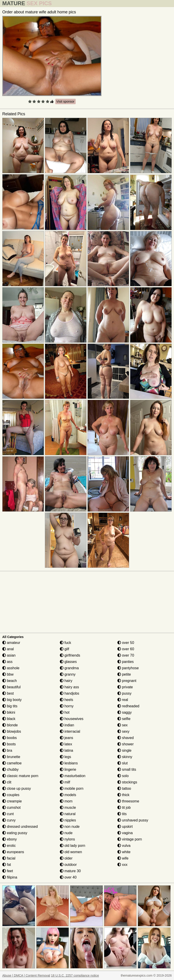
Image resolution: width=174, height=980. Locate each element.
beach (10, 681)
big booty (12, 700)
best (8, 693)
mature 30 (70, 871)
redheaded (128, 706)
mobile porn (72, 789)
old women (71, 852)
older (66, 858)
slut (122, 763)
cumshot (11, 808)
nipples (68, 820)
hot (65, 712)
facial (9, 858)
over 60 (126, 649)
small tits (127, 769)
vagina (125, 833)
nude (66, 833)
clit (7, 782)
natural (68, 814)
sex (122, 725)
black (9, 719)
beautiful (11, 687)
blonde (10, 725)
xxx (122, 865)
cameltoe (12, 763)
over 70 (126, 655)
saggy (124, 712)
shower (126, 744)
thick (123, 795)
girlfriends (70, 655)
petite (124, 674)
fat (7, 865)
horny (67, 706)
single (124, 750)
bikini (9, 712)
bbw (8, 674)
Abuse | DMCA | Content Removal (26, 975)
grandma (69, 668)
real (123, 700)
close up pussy (17, 789)
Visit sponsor (65, 101)
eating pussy (15, 833)
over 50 (126, 643)
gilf (64, 649)
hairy (66, 681)
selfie (124, 719)
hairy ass (69, 687)
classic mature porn (20, 776)
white (124, 852)
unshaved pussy (133, 820)
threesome (128, 801)
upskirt (125, 827)
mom (66, 801)
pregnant (127, 681)
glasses (68, 662)
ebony (10, 839)
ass (7, 662)
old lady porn (72, 846)
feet (8, 871)
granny (68, 674)
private (125, 687)
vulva (124, 846)
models (68, 795)
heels (66, 700)
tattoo (124, 789)
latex (66, 744)
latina (66, 750)
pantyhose (128, 668)
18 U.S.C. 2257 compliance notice (75, 975)
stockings (127, 782)
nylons (67, 839)
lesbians (69, 763)
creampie (12, 801)
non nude (70, 827)
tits (122, 814)
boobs (10, 738)
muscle (68, 808)
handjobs (69, 693)
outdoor (68, 865)
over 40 (68, 877)
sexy (123, 731)
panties (126, 662)
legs (65, 757)
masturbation (73, 776)
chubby (10, 769)
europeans (13, 852)
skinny (125, 757)
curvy (9, 820)
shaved (126, 738)
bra (7, 750)
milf (65, 782)
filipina (10, 877)
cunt (8, 814)
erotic (9, 846)
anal (8, 649)
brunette (11, 757)
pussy (124, 693)
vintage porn (130, 839)
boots (9, 744)
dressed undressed (20, 827)
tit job (124, 808)
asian (9, 655)
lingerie (68, 769)
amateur (11, 643)
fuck (65, 643)
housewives (72, 719)
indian (67, 725)
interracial (70, 731)
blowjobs (12, 731)
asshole (11, 668)
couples (11, 795)
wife (123, 858)
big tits (10, 706)
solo (123, 776)
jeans (66, 738)
